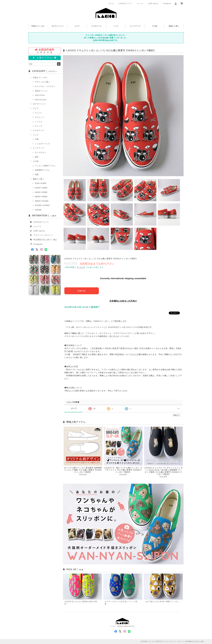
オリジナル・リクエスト (45, 86)
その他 (155, 26)
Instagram (167, 3)
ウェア (77, 26)
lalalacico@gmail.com (126, 626)
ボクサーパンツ (58, 26)
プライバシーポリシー (43, 235)
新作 (37, 157)
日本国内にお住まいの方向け (123, 301)
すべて (74, 408)
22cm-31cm (40, 95)
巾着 (37, 139)
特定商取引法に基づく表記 (45, 240)
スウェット (40, 117)
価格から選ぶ (174, 26)
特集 (37, 175)
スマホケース (96, 26)
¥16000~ (39, 210)
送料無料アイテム (42, 170)
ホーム (111, 3)
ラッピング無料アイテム (45, 166)
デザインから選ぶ (42, 82)
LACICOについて (125, 3)
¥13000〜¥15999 (42, 205)
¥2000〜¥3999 (41, 188)
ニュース (140, 3)
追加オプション (41, 91)
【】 (81, 267)
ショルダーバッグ (42, 144)
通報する (176, 415)
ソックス (39, 122)
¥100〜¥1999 (41, 183)
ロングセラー (41, 152)
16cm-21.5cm (41, 100)
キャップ (39, 126)
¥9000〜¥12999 (42, 201)
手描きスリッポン (38, 26)
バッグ (116, 26)
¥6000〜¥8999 (41, 197)
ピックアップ (135, 26)
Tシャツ (38, 113)
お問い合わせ (153, 3)
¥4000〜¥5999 (41, 192)
